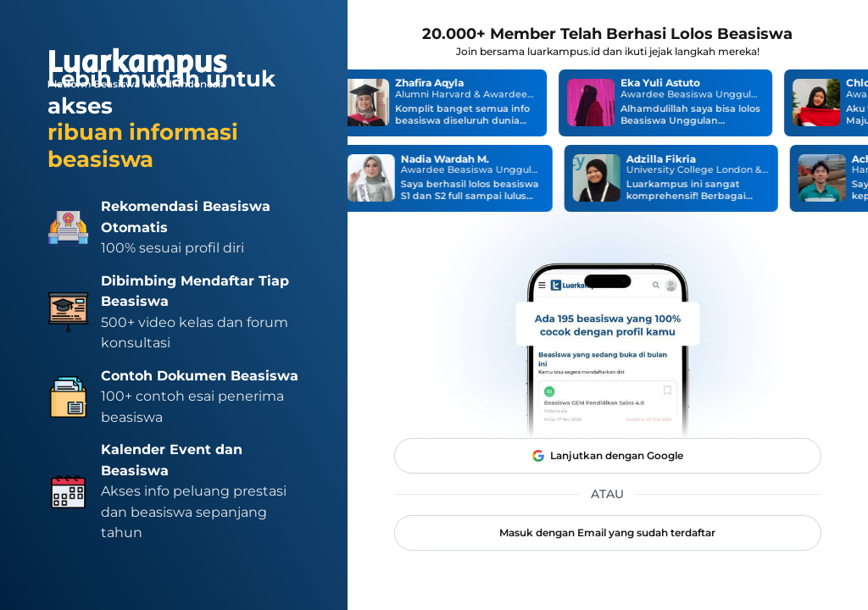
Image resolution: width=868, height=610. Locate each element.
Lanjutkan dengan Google (608, 456)
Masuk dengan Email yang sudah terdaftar (607, 532)
